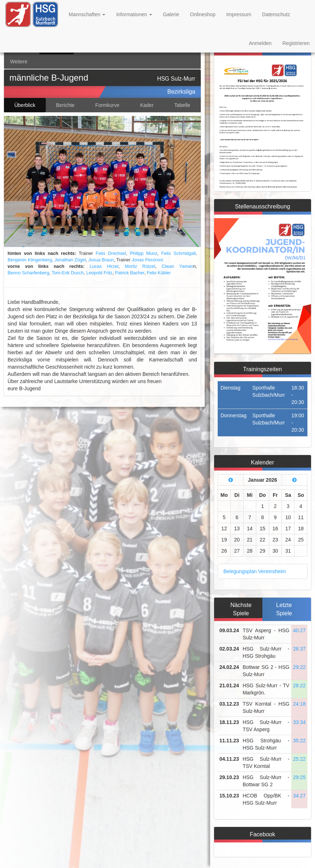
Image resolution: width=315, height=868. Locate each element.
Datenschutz (276, 14)
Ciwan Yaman (177, 266)
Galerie (171, 14)
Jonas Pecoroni (147, 260)
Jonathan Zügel (70, 260)
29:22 (299, 667)
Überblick (25, 105)
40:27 (299, 630)
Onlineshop (203, 14)
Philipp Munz (143, 253)
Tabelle (182, 105)
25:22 (299, 759)
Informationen (134, 14)
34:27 (299, 796)
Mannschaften (87, 14)
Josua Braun (101, 260)
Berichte (65, 105)
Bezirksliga (181, 92)
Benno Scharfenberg (28, 273)
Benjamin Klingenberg (30, 260)
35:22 (299, 741)
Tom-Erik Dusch (68, 273)
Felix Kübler (159, 273)
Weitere (19, 62)
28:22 (299, 685)
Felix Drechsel (111, 253)
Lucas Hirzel (104, 266)
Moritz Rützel (140, 266)
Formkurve (107, 105)
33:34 (299, 722)
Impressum (239, 14)
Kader (147, 105)
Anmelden (260, 43)
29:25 (299, 777)
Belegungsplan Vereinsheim (255, 571)
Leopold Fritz (99, 273)
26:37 (299, 649)
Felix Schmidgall (178, 253)
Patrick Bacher (130, 273)
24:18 (299, 704)
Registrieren (296, 43)
